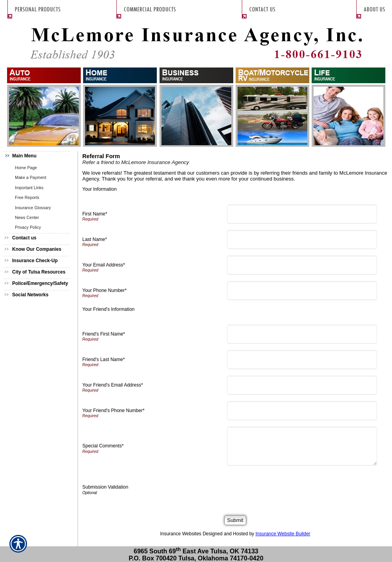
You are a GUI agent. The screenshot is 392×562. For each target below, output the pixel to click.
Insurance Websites (181, 534)
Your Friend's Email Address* (113, 385)
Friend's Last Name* (103, 359)
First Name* (95, 214)
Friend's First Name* (104, 334)
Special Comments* (103, 446)
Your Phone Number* (104, 290)
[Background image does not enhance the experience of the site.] (39, 157)
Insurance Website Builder (283, 534)
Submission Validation (105, 487)
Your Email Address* (104, 265)
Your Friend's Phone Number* (113, 411)
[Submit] (235, 520)
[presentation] (289, 487)
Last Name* (95, 239)
